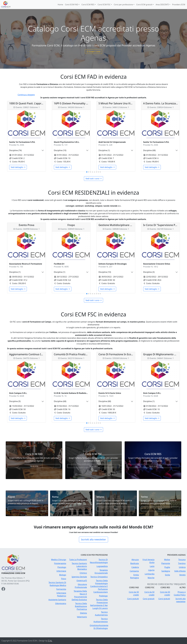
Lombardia (150, 574)
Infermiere (61, 571)
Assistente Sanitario (57, 600)
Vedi (27, 509)
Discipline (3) (149, 272)
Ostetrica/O (82, 581)
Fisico (64, 579)
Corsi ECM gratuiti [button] (144, 5)
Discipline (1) (104, 150)
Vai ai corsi (34, 466)
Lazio (152, 566)
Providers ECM (179, 5)
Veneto (182, 575)
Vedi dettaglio (18, 167)
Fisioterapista (60, 563)
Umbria (182, 567)
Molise (167, 560)
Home (60, 5)
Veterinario (82, 617)
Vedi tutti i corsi (93, 179)
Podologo (103, 596)
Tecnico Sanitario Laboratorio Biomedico (79, 566)
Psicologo (62, 567)
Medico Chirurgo (59, 560)
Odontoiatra (61, 603)
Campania (134, 571)
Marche (151, 578)
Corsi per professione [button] (123, 5)
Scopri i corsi (93, 52)
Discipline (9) (15, 401)
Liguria (151, 570)
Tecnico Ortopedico (99, 577)
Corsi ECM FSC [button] (104, 5)
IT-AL (50, 641)
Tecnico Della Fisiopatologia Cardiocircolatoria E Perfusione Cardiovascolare (99, 586)
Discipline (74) (15, 150)
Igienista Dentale (79, 577)
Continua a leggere (26, 95)
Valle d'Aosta (180, 571)
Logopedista (102, 566)
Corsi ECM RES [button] (88, 5)
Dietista (83, 613)
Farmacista (61, 589)
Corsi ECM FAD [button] (72, 5)
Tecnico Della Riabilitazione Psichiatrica (81, 606)
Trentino (182, 563)
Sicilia (167, 575)
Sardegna (166, 571)
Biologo (63, 575)
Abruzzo (135, 560)
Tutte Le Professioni (78, 560)
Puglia (167, 567)
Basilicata (135, 563)
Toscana (182, 560)
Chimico (83, 573)
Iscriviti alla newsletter (93, 539)
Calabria (135, 567)
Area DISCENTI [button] (162, 5)
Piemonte (166, 563)
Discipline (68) (149, 150)
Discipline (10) (60, 150)
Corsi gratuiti (133, 599)
